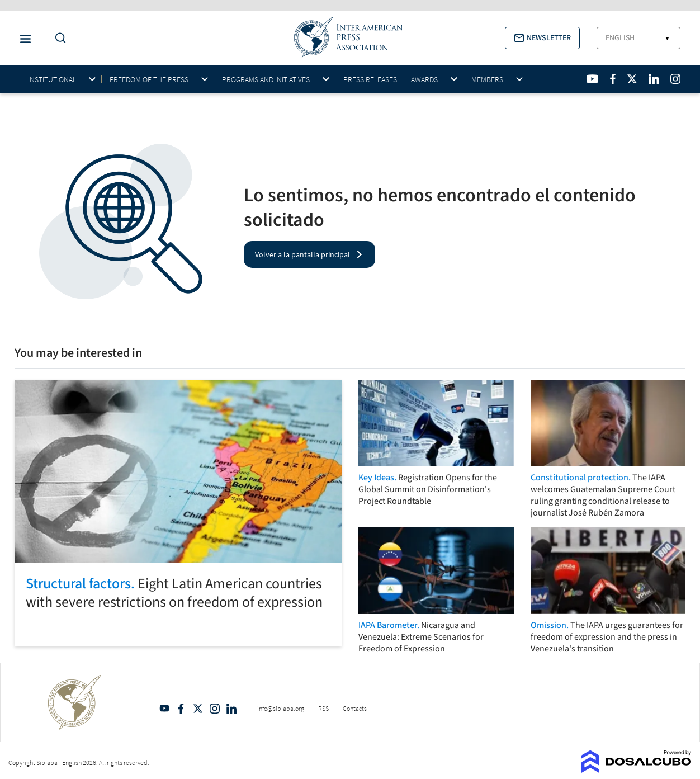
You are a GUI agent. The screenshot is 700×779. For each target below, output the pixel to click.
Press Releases (370, 79)
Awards (424, 80)
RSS (323, 708)
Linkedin (231, 709)
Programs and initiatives (266, 80)
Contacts (355, 708)
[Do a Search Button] (58, 38)
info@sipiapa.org (281, 708)
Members (487, 80)
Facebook (181, 709)
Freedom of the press (149, 80)
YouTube (164, 709)
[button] (542, 38)
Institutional (52, 80)
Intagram (215, 709)
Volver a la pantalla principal (302, 254)
